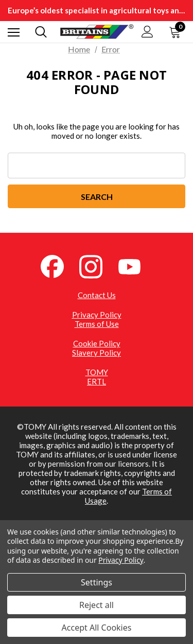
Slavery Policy (97, 353)
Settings (97, 582)
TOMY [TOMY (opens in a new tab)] (97, 372)
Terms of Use (97, 324)
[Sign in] (147, 32)
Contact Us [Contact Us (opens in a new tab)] (97, 295)
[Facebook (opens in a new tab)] (58, 266)
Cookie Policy (97, 343)
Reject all (97, 605)
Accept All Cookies (97, 628)
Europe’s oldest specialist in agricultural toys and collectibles (97, 10)
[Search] (41, 32)
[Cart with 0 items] (177, 32)
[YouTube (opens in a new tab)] (135, 266)
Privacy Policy (97, 315)
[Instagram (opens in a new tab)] (97, 266)
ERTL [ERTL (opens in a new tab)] (97, 381)
